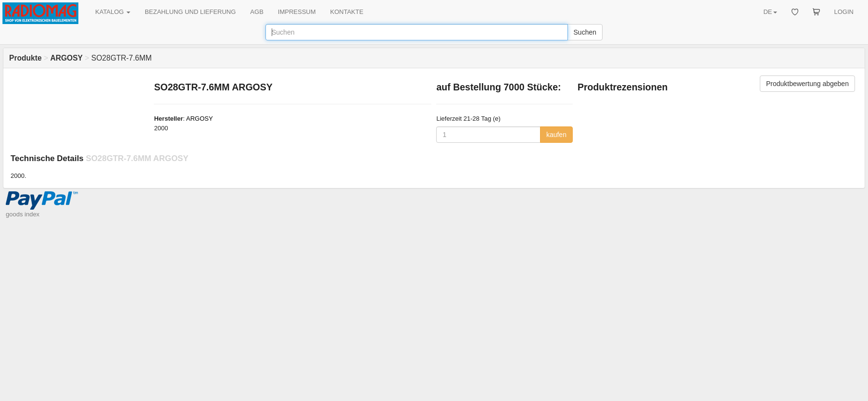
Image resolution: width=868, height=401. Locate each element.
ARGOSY (200, 119)
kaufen (556, 135)
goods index (23, 214)
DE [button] (770, 12)
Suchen (585, 32)
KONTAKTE (347, 12)
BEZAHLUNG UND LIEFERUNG (190, 12)
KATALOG (113, 12)
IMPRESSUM (297, 12)
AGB (257, 12)
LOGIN (844, 12)
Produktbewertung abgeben (807, 84)
